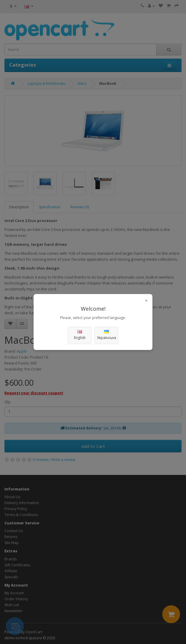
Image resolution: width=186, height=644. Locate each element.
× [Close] (146, 300)
